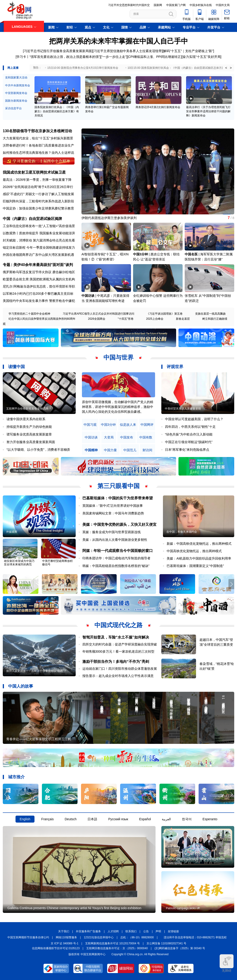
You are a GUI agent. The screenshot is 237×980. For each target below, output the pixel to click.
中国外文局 (223, 5)
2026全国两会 (97, 319)
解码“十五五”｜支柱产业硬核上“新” (188, 51)
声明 (158, 931)
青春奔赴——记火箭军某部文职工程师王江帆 (39, 739)
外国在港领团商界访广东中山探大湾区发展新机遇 (38, 255)
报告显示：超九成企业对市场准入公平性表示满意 (118, 676)
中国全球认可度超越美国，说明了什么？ (194, 419)
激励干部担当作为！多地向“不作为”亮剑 (116, 662)
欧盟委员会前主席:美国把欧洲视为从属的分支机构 (39, 279)
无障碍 (227, 963)
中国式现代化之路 (118, 625)
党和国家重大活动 (16, 78)
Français (47, 819)
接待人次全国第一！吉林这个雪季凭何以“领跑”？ (36, 671)
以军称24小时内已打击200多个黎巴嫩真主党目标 (38, 294)
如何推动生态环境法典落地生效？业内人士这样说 (38, 153)
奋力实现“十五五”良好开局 (201, 57)
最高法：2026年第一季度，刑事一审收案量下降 (37, 180)
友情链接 (173, 931)
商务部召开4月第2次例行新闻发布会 (158, 107)
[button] (231, 169)
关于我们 (64, 931)
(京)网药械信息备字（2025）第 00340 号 (180, 948)
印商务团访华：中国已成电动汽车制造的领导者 (116, 558)
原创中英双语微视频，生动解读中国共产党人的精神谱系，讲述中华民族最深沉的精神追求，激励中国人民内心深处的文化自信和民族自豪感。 (118, 407)
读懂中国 (16, 367)
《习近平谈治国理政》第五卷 (165, 314)
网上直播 (13, 68)
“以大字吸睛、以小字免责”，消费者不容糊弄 (38, 450)
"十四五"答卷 (126, 319)
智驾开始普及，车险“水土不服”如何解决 (116, 637)
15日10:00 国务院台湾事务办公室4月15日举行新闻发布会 (83, 68)
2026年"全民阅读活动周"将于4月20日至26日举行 (38, 187)
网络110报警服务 (66, 937)
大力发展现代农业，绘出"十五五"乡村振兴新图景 (38, 138)
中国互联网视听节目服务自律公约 (28, 937)
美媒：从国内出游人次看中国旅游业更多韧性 (115, 540)
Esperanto (210, 819)
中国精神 (91, 450)
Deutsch (70, 819)
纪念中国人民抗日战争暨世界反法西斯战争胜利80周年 (42, 319)
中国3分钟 (140, 254)
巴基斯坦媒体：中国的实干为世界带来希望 (118, 498)
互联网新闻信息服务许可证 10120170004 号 (112, 943)
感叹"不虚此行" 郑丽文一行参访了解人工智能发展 (38, 194)
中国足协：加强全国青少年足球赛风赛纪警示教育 (38, 208)
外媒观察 (12, 532)
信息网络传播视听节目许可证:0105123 (56, 948)
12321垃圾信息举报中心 (99, 937)
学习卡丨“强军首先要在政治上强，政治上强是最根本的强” (58, 57)
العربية (166, 819)
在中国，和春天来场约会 (182, 532)
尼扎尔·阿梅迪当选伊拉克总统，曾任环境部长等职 (39, 286)
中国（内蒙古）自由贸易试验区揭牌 (32, 219)
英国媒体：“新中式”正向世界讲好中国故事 (113, 506)
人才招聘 (113, 931)
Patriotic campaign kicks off (183, 908)
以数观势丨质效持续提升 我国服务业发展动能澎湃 (39, 233)
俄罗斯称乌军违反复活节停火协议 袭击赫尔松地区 (39, 272)
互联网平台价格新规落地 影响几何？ (29, 409)
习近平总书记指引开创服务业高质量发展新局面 (58, 51)
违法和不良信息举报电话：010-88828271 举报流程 (195, 937)
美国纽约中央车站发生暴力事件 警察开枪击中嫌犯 (39, 301)
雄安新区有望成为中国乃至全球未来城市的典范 (19, 563)
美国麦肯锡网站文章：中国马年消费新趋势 (113, 513)
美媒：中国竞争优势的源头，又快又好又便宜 (119, 524)
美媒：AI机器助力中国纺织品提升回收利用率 (199, 558)
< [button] (226, 68)
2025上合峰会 (155, 319)
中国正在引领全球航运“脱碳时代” (189, 442)
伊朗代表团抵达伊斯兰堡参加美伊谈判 (109, 218)
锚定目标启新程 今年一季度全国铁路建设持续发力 (39, 247)
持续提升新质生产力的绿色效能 (29, 427)
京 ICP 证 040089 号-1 (65, 943)
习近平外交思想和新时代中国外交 (129, 5)
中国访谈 (88, 296)
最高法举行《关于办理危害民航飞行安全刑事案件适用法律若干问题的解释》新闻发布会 (208, 111)
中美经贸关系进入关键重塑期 (183, 409)
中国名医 (191, 254)
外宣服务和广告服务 (88, 931)
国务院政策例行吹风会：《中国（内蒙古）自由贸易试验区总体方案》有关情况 (57, 111)
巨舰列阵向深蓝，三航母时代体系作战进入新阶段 (38, 201)
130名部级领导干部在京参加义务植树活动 (37, 131)
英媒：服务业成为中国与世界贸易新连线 (112, 532)
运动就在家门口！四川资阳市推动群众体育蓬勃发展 (120, 669)
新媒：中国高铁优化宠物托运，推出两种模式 (199, 544)
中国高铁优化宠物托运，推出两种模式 (194, 551)
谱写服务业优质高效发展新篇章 (29, 434)
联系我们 (131, 931)
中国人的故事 (21, 686)
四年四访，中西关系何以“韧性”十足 (190, 427)
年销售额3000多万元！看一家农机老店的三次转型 (118, 651)
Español (145, 819)
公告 (146, 931)
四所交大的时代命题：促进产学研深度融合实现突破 (120, 644)
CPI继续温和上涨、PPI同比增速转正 (155, 57)
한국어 (187, 819)
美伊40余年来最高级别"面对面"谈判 (43, 265)
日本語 (92, 819)
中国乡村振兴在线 (201, 5)
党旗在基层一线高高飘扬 (210, 314)
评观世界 (175, 367)
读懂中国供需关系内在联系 (26, 419)
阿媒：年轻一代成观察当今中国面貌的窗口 (118, 551)
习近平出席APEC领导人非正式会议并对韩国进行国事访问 (98, 314)
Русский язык (118, 819)
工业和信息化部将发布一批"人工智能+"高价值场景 (39, 226)
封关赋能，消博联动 (17, 240)
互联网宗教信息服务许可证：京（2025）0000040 (117, 948)
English (25, 819)
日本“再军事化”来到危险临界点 (187, 450)
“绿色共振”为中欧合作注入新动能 (189, 434)
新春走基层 (183, 319)
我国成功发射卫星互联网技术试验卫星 (34, 172)
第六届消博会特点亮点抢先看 (54, 240)
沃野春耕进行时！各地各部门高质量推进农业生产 (38, 145)
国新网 (158, 5)
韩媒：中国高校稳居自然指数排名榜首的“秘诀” (116, 566)
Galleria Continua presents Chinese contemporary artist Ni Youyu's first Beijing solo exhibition (74, 908)
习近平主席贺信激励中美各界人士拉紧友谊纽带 (128, 51)
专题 (6, 265)
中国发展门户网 (176, 5)
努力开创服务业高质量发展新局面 (31, 442)
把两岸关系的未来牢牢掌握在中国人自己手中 (118, 41)
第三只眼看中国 (118, 486)
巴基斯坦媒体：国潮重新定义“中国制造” (195, 566)
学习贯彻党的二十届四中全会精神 (29, 314)
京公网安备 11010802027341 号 (166, 943)
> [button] (231, 68)
